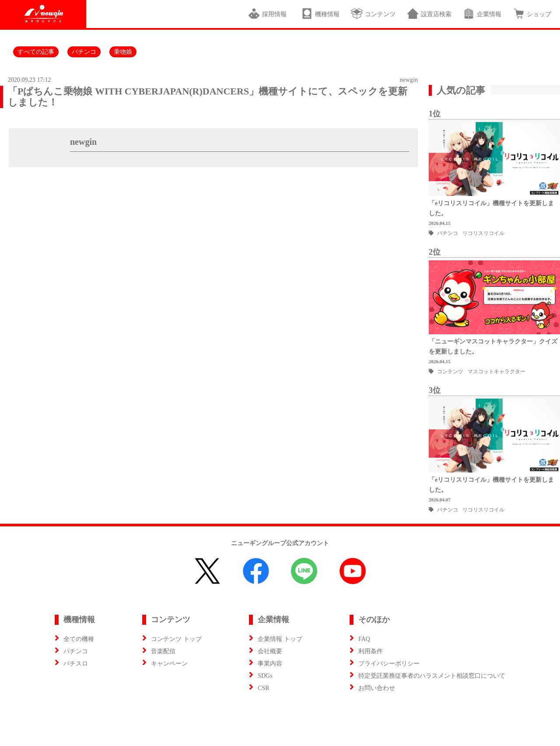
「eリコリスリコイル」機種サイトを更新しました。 (491, 208)
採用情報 (269, 14)
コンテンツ (373, 14)
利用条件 (371, 651)
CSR (263, 688)
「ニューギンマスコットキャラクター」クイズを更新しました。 (493, 347)
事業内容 (270, 664)
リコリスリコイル (483, 233)
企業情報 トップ (280, 639)
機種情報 (320, 14)
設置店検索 (429, 14)
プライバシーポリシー (389, 664)
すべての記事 (36, 52)
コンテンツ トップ (176, 639)
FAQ (364, 639)
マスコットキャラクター (497, 371)
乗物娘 (123, 52)
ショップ (532, 14)
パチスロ (76, 664)
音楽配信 (163, 651)
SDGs (265, 676)
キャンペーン (169, 664)
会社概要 (270, 651)
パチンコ (84, 52)
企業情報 (482, 14)
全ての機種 (79, 639)
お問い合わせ (377, 688)
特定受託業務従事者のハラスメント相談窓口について (432, 676)
